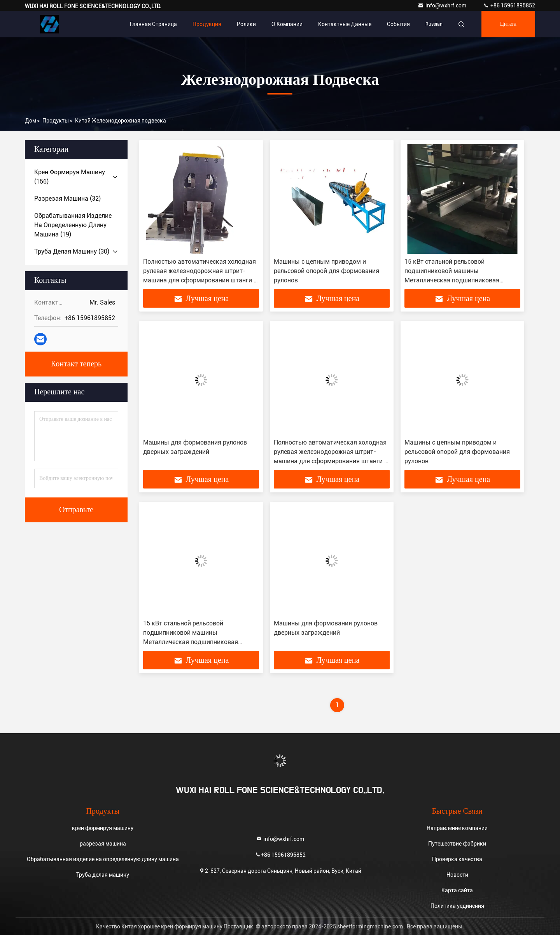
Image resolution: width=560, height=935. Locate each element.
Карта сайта (457, 890)
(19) (73, 225)
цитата (508, 24)
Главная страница (153, 24)
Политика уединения (457, 906)
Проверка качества (457, 859)
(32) (67, 199)
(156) (70, 177)
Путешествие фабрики (457, 844)
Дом (31, 121)
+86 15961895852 (509, 5)
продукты (56, 121)
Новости (457, 875)
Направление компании (457, 828)
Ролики (246, 24)
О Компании (287, 24)
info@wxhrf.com (443, 5)
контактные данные (345, 24)
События (398, 24)
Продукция (207, 24)
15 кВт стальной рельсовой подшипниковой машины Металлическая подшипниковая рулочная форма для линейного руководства (452, 280)
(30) (72, 251)
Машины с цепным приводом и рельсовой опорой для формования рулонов (326, 271)
